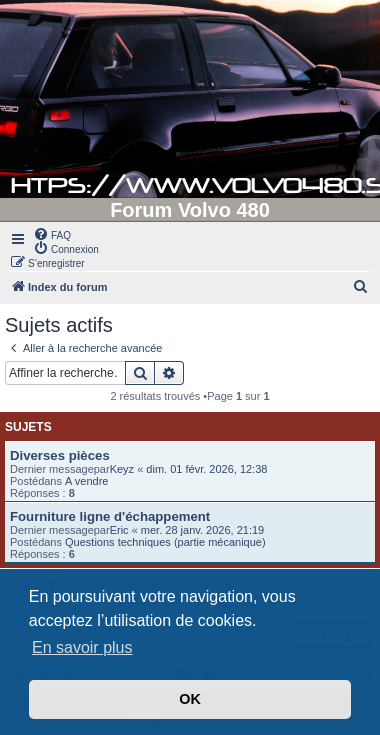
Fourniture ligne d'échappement (110, 516)
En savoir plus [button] (82, 647)
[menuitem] (52, 234)
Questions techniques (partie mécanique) (165, 542)
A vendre (86, 481)
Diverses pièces (60, 455)
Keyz (122, 469)
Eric (119, 530)
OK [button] (190, 699)
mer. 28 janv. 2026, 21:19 (202, 530)
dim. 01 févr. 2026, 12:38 (206, 469)
